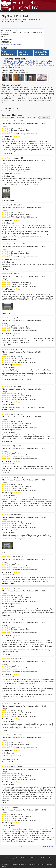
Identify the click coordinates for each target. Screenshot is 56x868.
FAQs (18, 858)
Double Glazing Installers (10, 61)
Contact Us (21, 860)
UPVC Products (22, 63)
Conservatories (49, 65)
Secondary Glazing (8, 67)
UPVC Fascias (12, 63)
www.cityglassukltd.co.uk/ (11, 45)
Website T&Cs (6, 860)
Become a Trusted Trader (18, 11)
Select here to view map (9, 111)
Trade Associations (47, 858)
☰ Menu (4, 11)
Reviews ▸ (8, 53)
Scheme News (35, 858)
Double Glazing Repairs (27, 61)
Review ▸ (23, 53)
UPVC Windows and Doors (37, 63)
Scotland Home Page (8, 858)
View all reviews (49, 847)
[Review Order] (44, 117)
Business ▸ (41, 53)
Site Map (28, 860)
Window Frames (38, 65)
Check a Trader (25, 858)
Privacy (14, 860)
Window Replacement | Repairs (21, 65)
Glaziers (17, 67)
